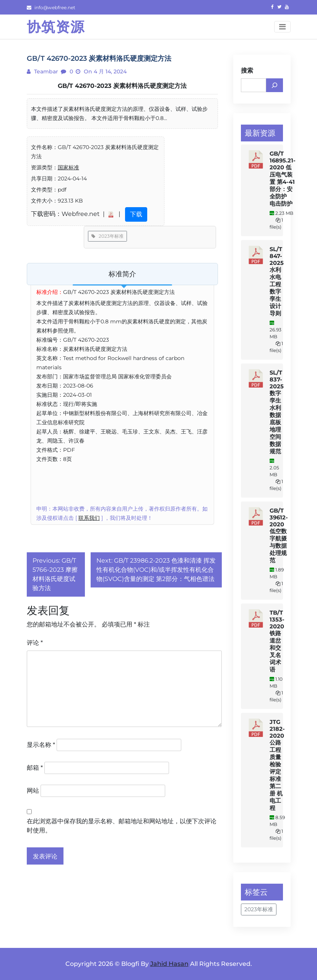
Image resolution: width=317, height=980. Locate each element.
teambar (45, 71)
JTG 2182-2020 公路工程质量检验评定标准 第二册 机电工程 (277, 765)
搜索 (247, 71)
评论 (35, 643)
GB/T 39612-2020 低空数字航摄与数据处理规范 (279, 535)
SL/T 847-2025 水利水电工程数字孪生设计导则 (277, 281)
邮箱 (35, 768)
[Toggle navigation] (282, 27)
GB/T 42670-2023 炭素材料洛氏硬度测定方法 (122, 86)
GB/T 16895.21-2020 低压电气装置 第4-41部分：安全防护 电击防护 (283, 179)
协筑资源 (56, 27)
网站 (33, 791)
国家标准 (68, 167)
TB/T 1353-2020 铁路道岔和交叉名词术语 (277, 641)
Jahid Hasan (169, 964)
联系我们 (89, 518)
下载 (136, 214)
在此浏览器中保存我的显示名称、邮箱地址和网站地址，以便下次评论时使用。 (122, 826)
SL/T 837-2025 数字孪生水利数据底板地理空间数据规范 (277, 412)
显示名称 (41, 745)
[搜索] (275, 85)
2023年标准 (107, 236)
